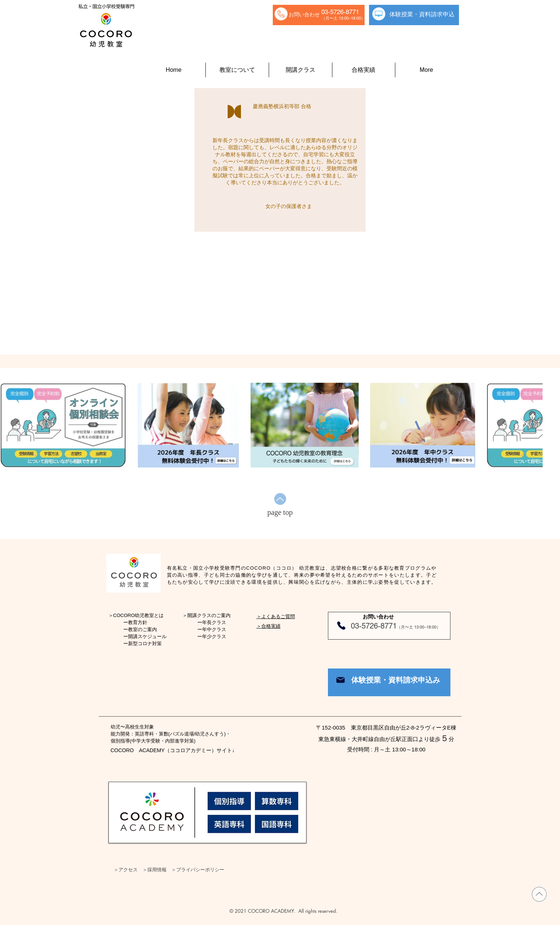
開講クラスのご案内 (209, 615)
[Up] (280, 499)
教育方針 (138, 622)
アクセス (128, 869)
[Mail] (341, 680)
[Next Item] (524, 425)
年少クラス (214, 636)
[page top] (280, 512)
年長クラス (214, 622)
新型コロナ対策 (145, 644)
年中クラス (214, 629)
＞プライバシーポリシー (198, 869)
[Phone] (341, 626)
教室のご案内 (142, 629)
